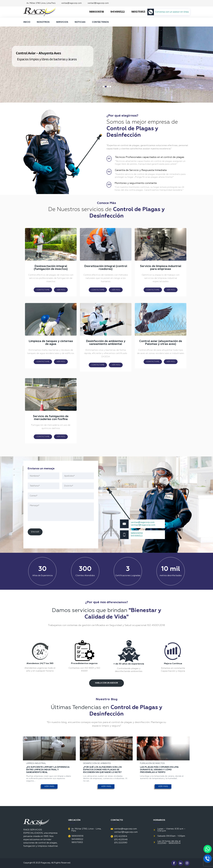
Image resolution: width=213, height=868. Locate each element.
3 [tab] (108, 87)
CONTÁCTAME (43, 290)
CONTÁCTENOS (100, 22)
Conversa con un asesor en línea (172, 12)
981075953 (136, 12)
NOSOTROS (43, 22)
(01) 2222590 (121, 843)
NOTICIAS (80, 22)
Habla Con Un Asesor (106, 683)
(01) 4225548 (121, 840)
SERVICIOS (62, 22)
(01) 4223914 (119, 836)
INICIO (27, 22)
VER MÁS (61, 290)
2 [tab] (106, 87)
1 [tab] (103, 87)
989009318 (94, 12)
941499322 (115, 12)
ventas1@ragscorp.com (98, 3)
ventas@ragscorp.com (71, 3)
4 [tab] (110, 87)
